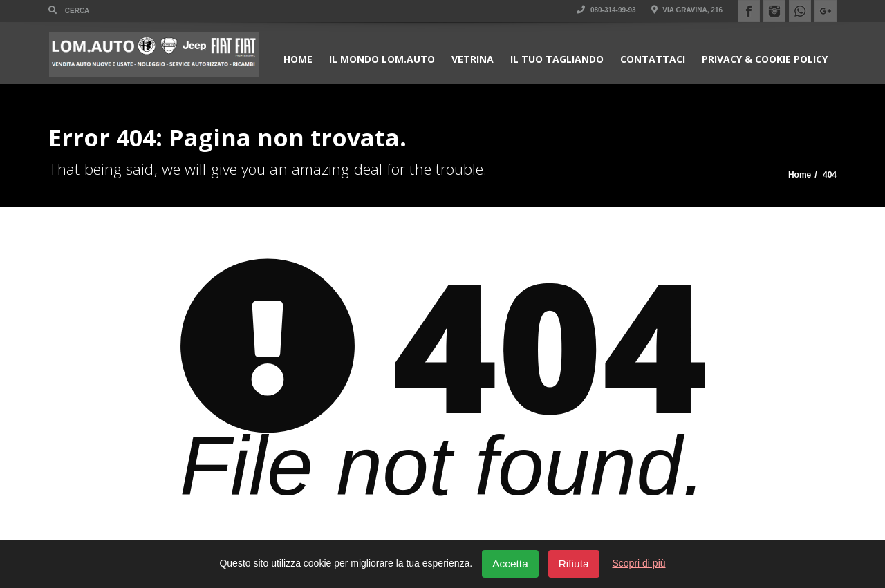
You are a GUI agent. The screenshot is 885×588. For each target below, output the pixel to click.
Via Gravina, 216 (687, 10)
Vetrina (473, 59)
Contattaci (653, 59)
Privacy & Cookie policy (765, 59)
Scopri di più (639, 563)
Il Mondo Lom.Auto (382, 59)
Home (298, 59)
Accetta (510, 563)
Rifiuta (574, 563)
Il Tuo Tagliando (557, 59)
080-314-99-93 (606, 10)
